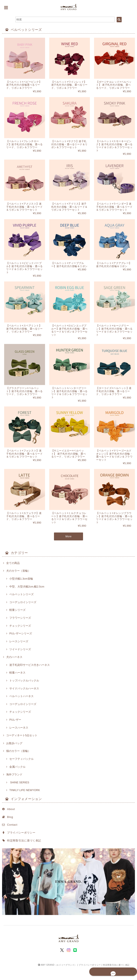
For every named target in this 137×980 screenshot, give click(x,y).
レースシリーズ (19, 653)
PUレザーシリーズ (21, 645)
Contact (12, 836)
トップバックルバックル (24, 692)
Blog (10, 828)
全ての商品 (13, 574)
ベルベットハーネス (21, 708)
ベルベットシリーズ (21, 606)
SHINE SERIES (19, 794)
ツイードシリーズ (20, 661)
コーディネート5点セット (22, 747)
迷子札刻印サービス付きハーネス (30, 676)
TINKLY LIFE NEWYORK (25, 802)
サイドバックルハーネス (24, 700)
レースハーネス (19, 739)
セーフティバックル (21, 770)
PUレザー (15, 731)
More (69, 550)
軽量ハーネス (17, 684)
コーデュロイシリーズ (23, 614)
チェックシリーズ (20, 637)
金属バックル (17, 778)
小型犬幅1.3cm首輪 (21, 590)
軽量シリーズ (17, 622)
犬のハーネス (14, 669)
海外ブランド (14, 786)
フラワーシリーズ (20, 629)
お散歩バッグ (14, 755)
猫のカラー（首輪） (18, 763)
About (11, 821)
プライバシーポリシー (21, 844)
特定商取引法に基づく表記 (24, 852)
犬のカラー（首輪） (18, 582)
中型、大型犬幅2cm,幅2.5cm (27, 598)
